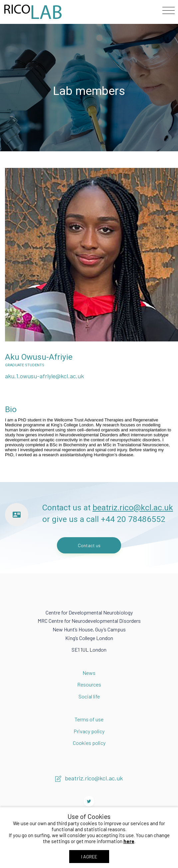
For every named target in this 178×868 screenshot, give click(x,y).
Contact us (89, 545)
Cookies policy (89, 743)
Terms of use (89, 719)
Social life (89, 696)
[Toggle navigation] (169, 11)
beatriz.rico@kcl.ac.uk (133, 507)
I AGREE (89, 857)
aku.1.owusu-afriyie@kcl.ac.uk (44, 376)
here (129, 841)
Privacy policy (89, 731)
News (89, 673)
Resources (89, 684)
